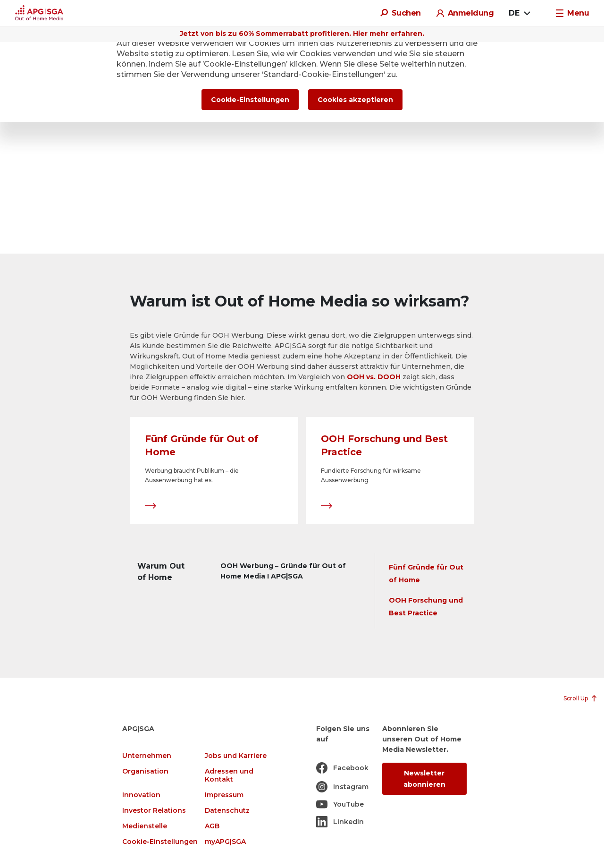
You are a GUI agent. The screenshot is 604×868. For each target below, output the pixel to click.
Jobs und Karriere (236, 756)
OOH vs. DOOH (374, 377)
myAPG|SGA (225, 842)
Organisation (145, 771)
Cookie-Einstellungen (160, 842)
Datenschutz (227, 811)
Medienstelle (145, 826)
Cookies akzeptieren (355, 100)
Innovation (141, 795)
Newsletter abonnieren (424, 779)
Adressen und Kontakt (229, 775)
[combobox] (519, 13)
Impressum (224, 795)
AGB (212, 826)
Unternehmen (147, 756)
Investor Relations (154, 811)
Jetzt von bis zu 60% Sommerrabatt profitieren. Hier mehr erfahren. (302, 34)
